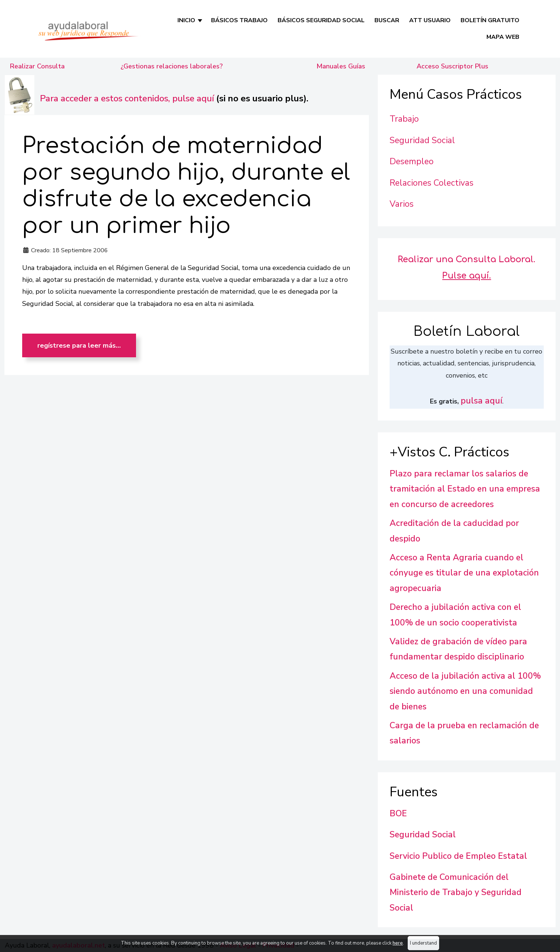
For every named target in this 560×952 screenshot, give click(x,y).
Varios (402, 204)
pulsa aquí (481, 401)
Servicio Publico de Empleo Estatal (458, 856)
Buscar (387, 20)
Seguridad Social (422, 140)
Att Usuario (430, 20)
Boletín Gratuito (490, 20)
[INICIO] (201, 21)
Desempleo (412, 161)
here (398, 943)
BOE (398, 813)
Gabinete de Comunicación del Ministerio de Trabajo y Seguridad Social (456, 892)
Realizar (37, 66)
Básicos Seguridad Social (321, 20)
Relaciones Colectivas (432, 183)
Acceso (452, 66)
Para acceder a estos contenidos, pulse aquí (127, 98)
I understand (423, 943)
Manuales (341, 66)
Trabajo (404, 119)
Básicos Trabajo (239, 20)
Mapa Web (503, 37)
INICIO (186, 20)
